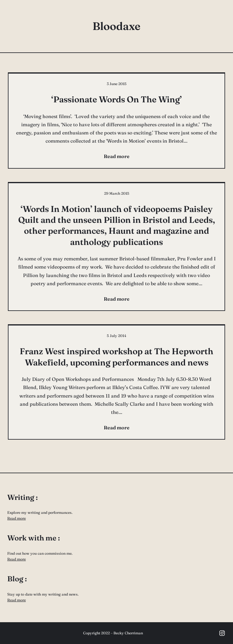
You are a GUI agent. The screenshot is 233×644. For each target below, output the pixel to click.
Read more (17, 518)
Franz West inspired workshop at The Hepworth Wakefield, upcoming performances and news (116, 357)
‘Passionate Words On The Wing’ (116, 99)
